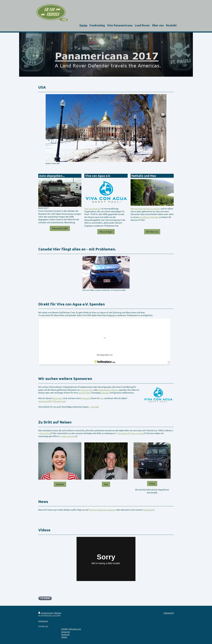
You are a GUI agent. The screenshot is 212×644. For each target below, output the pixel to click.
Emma (152, 483)
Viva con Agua (106, 232)
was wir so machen (152, 208)
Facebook (101, 510)
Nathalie (60, 484)
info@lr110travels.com (71, 629)
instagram (66, 632)
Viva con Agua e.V (92, 208)
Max (106, 484)
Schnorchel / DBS (60, 228)
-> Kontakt (94, 407)
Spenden (105, 393)
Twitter (92, 510)
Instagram (111, 510)
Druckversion (46, 613)
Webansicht (169, 613)
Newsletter (149, 510)
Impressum (43, 621)
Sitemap (58, 613)
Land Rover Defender (149, 217)
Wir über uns (152, 232)
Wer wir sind (136, 208)
